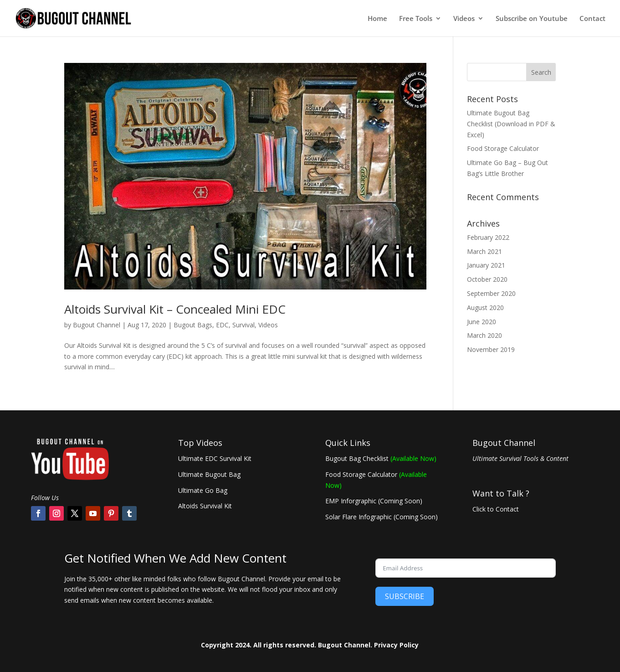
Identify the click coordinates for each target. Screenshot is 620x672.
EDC (222, 325)
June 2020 (482, 322)
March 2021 (484, 251)
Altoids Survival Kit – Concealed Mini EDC (175, 309)
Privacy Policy (396, 645)
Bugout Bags (193, 325)
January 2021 (486, 265)
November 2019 (491, 349)
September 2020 (491, 293)
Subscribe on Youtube (532, 19)
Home (377, 19)
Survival (243, 325)
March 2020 (484, 335)
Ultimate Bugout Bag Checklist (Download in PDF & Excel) (511, 124)
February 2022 (488, 237)
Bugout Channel (97, 325)
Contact (592, 19)
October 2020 (487, 279)
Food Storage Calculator (503, 148)
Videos (464, 19)
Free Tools (416, 19)
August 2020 (485, 308)
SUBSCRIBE (405, 596)
